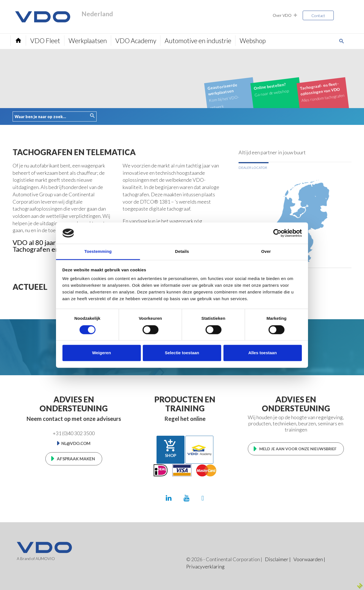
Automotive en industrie (198, 41)
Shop (171, 448)
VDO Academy (136, 41)
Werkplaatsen (88, 41)
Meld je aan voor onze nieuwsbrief (298, 449)
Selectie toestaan (182, 353)
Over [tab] (266, 252)
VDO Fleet (45, 41)
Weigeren (102, 353)
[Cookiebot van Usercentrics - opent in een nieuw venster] (277, 233)
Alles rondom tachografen (322, 92)
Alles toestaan (263, 353)
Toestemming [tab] (98, 252)
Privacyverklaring (205, 566)
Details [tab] (182, 252)
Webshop (253, 41)
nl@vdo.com (76, 443)
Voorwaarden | (309, 559)
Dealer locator (253, 168)
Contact (318, 16)
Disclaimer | (278, 559)
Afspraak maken (76, 459)
